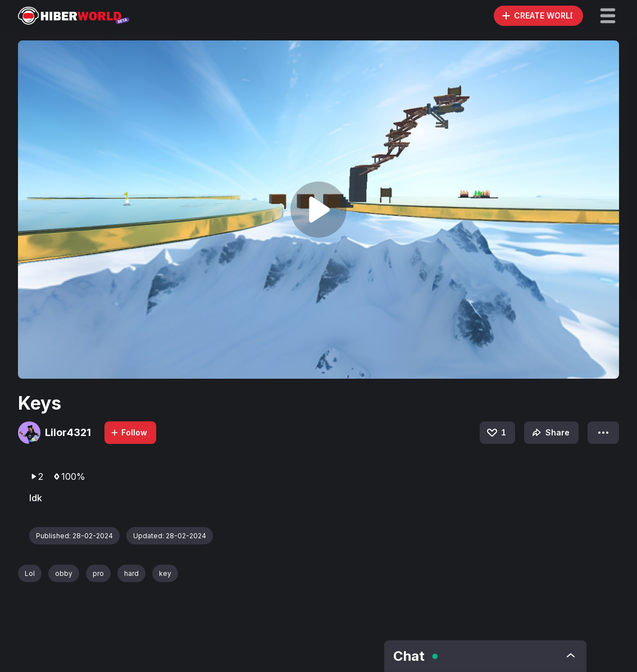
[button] (608, 16)
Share (550, 433)
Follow (129, 432)
